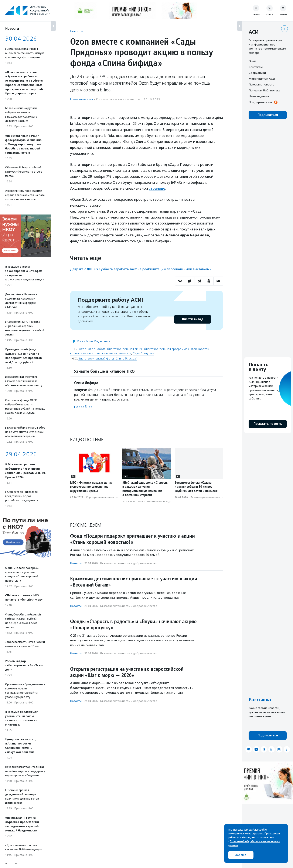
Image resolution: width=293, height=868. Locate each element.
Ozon (83, 349)
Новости (76, 31)
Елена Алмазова (81, 99)
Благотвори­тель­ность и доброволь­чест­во (165, 501)
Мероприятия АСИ (262, 79)
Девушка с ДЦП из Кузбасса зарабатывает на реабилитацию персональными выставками (141, 269)
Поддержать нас (260, 102)
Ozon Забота (97, 349)
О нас (252, 61)
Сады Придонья (143, 353)
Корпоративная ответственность (118, 99)
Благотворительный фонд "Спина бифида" (108, 359)
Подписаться (268, 115)
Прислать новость (261, 84)
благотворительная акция (125, 349)
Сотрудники (257, 73)
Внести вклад (193, 319)
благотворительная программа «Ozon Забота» (176, 349)
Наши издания (259, 96)
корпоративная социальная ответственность (101, 353)
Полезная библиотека (264, 90)
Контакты (256, 67)
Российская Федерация (94, 341)
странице (157, 188)
